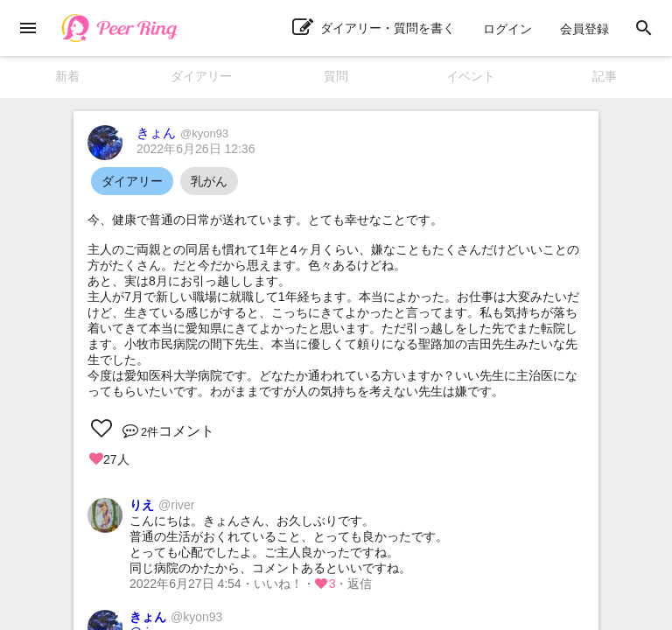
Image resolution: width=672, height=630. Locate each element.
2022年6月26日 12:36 (196, 149)
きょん (182, 133)
